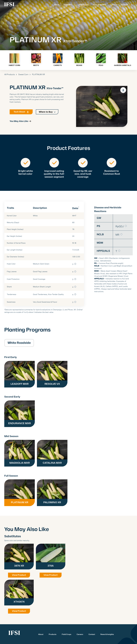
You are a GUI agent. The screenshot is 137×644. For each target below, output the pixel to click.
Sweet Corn (23, 75)
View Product (19, 575)
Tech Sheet (19, 114)
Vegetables (68, 5)
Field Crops (84, 5)
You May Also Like (19, 123)
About (57, 5)
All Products (10, 75)
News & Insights (100, 5)
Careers (114, 5)
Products (53, 634)
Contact (125, 5)
